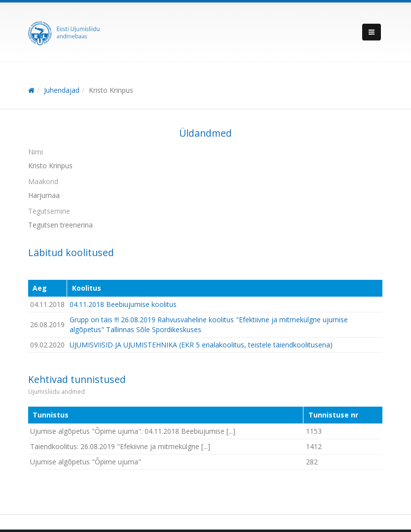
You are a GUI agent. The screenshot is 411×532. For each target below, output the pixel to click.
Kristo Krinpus (111, 90)
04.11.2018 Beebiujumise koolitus (123, 304)
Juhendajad (62, 90)
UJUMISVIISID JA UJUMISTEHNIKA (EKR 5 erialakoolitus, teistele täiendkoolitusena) (201, 345)
